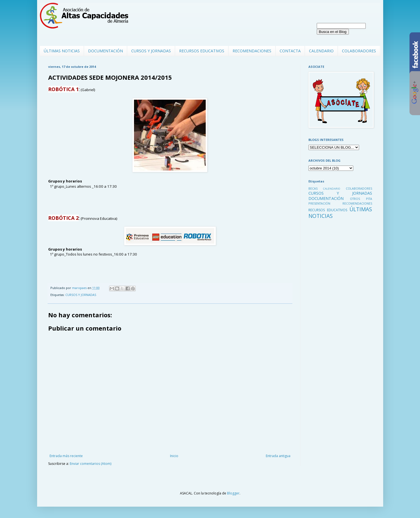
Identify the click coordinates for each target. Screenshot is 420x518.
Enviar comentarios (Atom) (91, 464)
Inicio (174, 456)
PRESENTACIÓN (319, 203)
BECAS (313, 188)
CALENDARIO (321, 51)
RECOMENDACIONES (252, 51)
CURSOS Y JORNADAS (151, 51)
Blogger (233, 493)
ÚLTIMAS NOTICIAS (62, 51)
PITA (369, 199)
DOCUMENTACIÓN (105, 51)
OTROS (355, 199)
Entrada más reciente (66, 456)
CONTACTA (290, 51)
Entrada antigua (278, 456)
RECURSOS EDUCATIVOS (202, 51)
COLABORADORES (359, 51)
